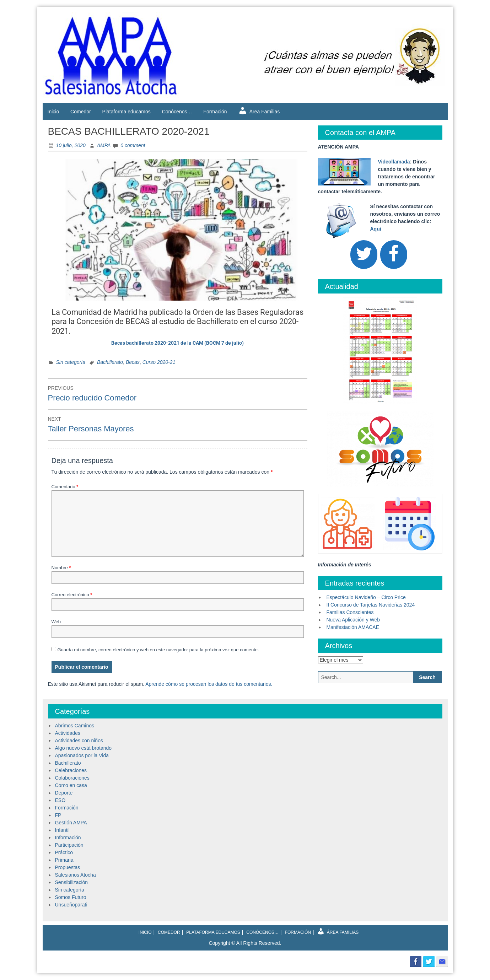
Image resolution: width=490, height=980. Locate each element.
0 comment (133, 145)
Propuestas (68, 867)
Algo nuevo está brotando (84, 748)
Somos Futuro (71, 897)
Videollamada (394, 162)
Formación (215, 112)
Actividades (68, 733)
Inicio (53, 112)
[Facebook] (394, 255)
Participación (69, 845)
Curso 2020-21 (159, 362)
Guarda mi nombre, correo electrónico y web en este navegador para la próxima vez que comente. (158, 650)
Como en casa (71, 785)
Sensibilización (72, 882)
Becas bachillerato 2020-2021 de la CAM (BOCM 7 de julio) (177, 343)
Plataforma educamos (126, 112)
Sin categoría (71, 362)
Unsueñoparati (71, 905)
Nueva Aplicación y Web (353, 620)
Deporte (64, 793)
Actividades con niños (79, 741)
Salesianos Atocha (76, 875)
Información (68, 838)
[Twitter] (364, 255)
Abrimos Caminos (75, 726)
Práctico (64, 852)
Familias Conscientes (350, 612)
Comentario (65, 487)
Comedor (81, 112)
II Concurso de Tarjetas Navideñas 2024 (370, 605)
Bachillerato (110, 362)
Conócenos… (177, 112)
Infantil (62, 830)
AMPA (104, 145)
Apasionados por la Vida (82, 755)
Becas (133, 362)
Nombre (61, 568)
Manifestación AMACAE (353, 627)
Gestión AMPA (71, 823)
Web (56, 622)
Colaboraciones (72, 778)
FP (58, 815)
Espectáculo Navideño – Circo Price (366, 597)
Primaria (64, 860)
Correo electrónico (72, 595)
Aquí (376, 229)
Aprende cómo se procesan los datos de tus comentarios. (209, 684)
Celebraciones (71, 770)
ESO (60, 800)
